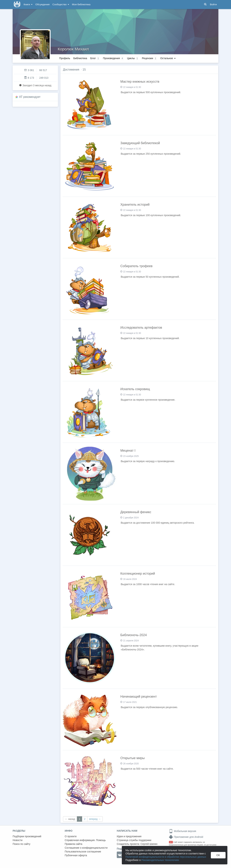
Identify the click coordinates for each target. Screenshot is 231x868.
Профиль (65, 58)
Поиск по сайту (21, 844)
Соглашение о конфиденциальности (86, 848)
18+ (171, 842)
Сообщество (61, 4)
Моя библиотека (81, 4)
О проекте (71, 836)
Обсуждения (42, 4)
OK (218, 855)
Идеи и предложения (129, 836)
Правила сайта (74, 844)
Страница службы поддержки (134, 840)
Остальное (168, 58)
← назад (70, 819)
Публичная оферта (76, 855)
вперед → (95, 819)
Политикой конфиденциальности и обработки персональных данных (166, 857)
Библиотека (80, 58)
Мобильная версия (183, 831)
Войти (213, 4)
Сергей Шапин (149, 844)
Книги (28, 4)
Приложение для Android (186, 837)
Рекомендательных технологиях (160, 860)
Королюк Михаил (73, 49)
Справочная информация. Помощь (85, 840)
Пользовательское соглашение (83, 852)
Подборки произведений (27, 836)
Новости (18, 840)
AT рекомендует (30, 97)
